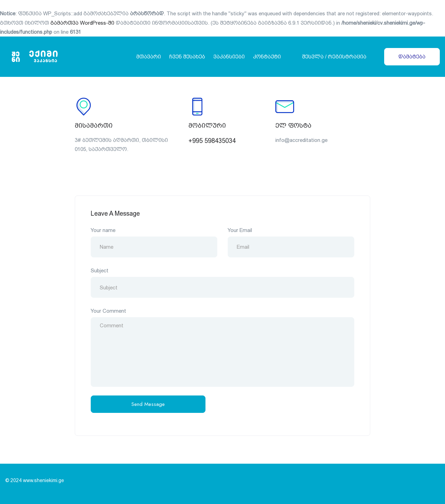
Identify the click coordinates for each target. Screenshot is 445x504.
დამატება (412, 57)
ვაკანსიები (229, 57)
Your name (103, 230)
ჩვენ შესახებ (187, 57)
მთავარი (149, 57)
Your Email (240, 230)
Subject (100, 270)
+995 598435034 (212, 141)
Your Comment (108, 311)
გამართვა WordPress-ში (82, 23)
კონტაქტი (267, 57)
